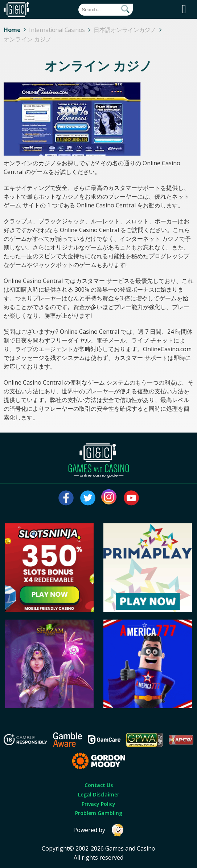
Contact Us (99, 785)
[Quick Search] (106, 10)
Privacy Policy (98, 804)
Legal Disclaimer (99, 794)
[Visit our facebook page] (66, 498)
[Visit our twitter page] (88, 498)
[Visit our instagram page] (110, 498)
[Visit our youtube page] (131, 498)
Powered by (99, 830)
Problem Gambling (99, 813)
